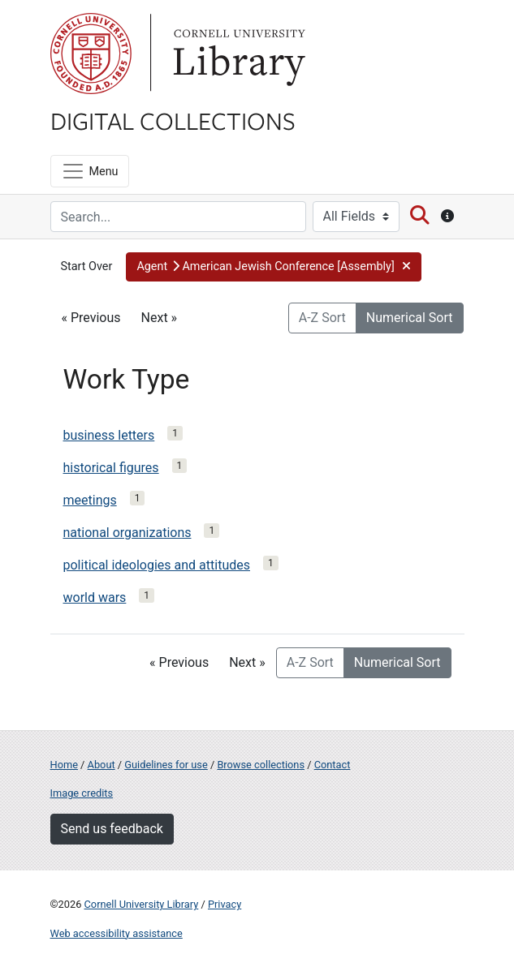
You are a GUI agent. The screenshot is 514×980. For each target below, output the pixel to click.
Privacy (225, 904)
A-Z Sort (322, 318)
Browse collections (261, 765)
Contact (333, 765)
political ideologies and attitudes (157, 565)
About (102, 765)
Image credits (82, 793)
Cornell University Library (142, 904)
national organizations (127, 533)
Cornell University (91, 54)
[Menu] (90, 171)
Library (237, 54)
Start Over (87, 266)
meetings (90, 500)
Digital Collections (173, 120)
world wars (95, 597)
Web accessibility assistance (117, 933)
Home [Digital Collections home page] (64, 765)
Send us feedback (112, 829)
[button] (274, 267)
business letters (109, 435)
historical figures (111, 468)
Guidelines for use (166, 765)
